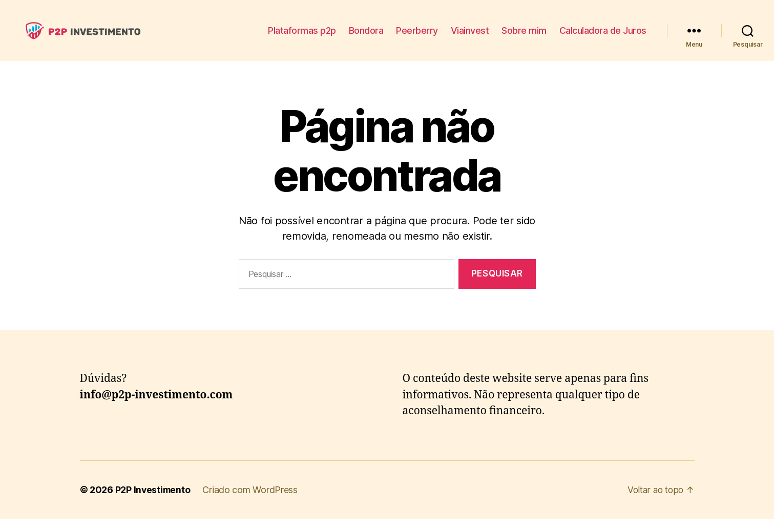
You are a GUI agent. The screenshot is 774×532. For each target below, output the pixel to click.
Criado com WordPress (252, 503)
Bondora (366, 37)
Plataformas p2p (302, 37)
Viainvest (470, 37)
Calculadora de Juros (603, 37)
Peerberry (417, 37)
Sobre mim (524, 37)
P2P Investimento (154, 503)
